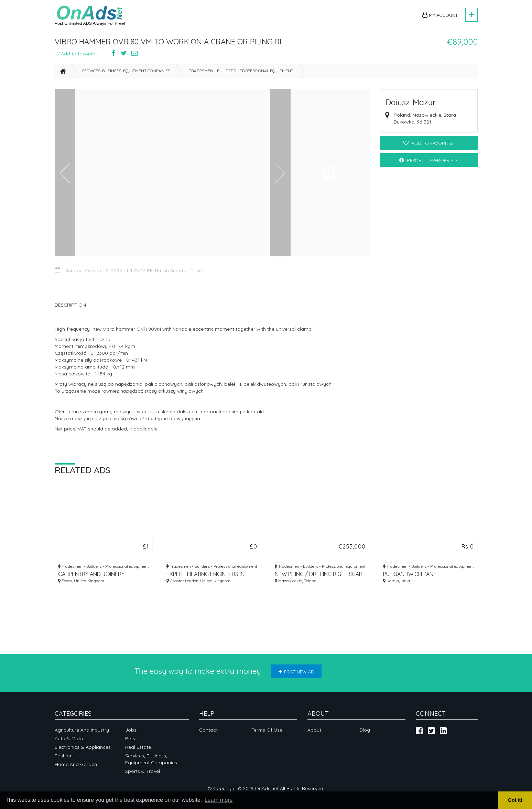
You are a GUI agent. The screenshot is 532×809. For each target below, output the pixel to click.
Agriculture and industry (82, 730)
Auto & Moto (69, 738)
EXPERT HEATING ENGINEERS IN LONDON (205, 574)
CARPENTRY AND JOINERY (91, 574)
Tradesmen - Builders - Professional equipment (241, 71)
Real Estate (138, 747)
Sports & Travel (143, 771)
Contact (208, 730)
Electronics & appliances (83, 747)
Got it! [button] (515, 800)
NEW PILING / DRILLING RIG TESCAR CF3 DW (319, 574)
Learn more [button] (219, 800)
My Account (440, 15)
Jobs (131, 730)
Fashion (64, 756)
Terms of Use (267, 730)
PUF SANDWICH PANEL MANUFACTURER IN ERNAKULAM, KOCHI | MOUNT (424, 574)
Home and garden (76, 764)
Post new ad (296, 672)
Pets (130, 738)
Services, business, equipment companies (126, 71)
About (314, 730)
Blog (365, 730)
